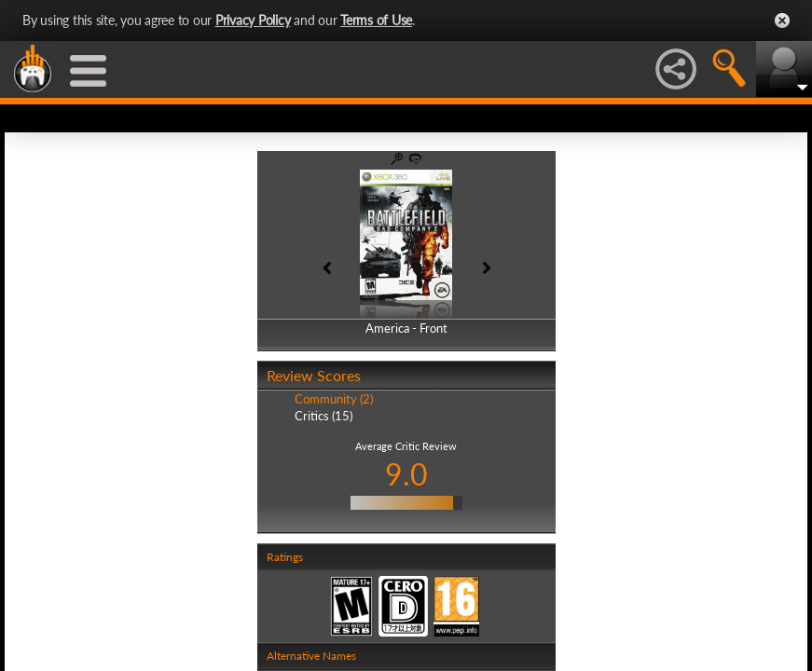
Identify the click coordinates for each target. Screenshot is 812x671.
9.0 (406, 474)
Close (782, 21)
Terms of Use (376, 20)
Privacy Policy (253, 20)
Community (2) (334, 399)
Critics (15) (323, 416)
